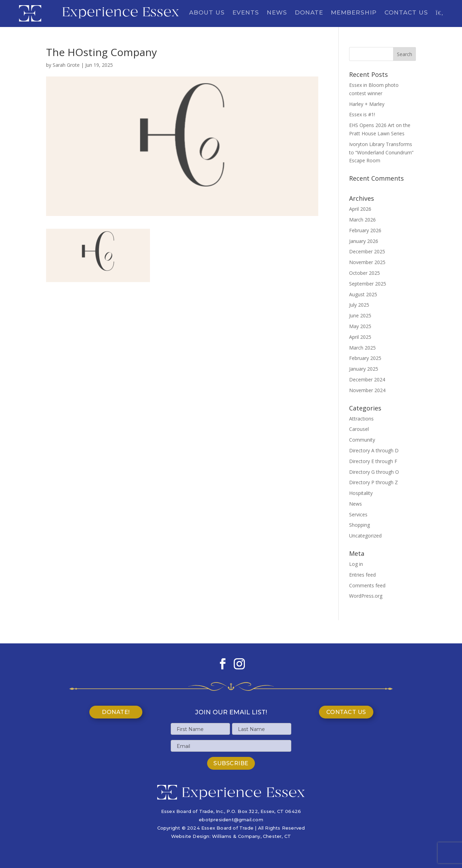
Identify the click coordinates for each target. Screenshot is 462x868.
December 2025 (367, 251)
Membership (354, 13)
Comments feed (367, 585)
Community (362, 440)
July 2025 (359, 305)
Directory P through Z (374, 482)
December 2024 (367, 379)
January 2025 (364, 369)
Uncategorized (365, 536)
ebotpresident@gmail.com (231, 820)
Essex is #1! (362, 114)
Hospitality (361, 493)
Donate (309, 13)
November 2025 (367, 262)
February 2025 (365, 358)
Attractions (361, 419)
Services (358, 514)
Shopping (359, 525)
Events (246, 13)
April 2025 (360, 337)
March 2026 (362, 220)
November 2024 (367, 390)
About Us (207, 13)
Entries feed (362, 575)
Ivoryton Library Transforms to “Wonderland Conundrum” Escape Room (381, 152)
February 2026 (365, 230)
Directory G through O (374, 472)
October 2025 (365, 273)
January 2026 (364, 241)
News (277, 13)
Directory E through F (373, 461)
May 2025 (360, 326)
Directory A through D (374, 450)
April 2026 (360, 209)
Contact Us (406, 13)
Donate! (116, 712)
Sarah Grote (66, 65)
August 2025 (363, 294)
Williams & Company (236, 836)
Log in (356, 564)
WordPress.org (366, 596)
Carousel (359, 429)
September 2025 (368, 284)
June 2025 (360, 315)
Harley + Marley (367, 104)
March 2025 (362, 348)
